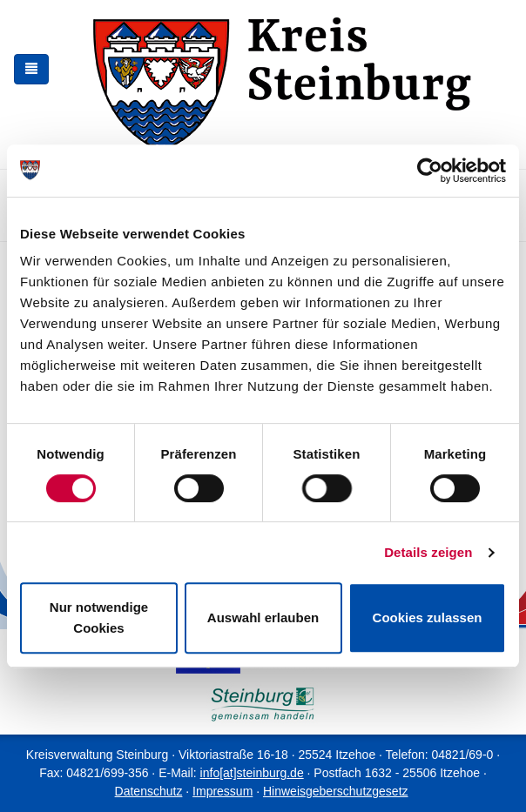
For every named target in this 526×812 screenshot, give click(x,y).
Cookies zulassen (428, 617)
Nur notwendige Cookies (99, 617)
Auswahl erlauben (263, 617)
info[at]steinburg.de (252, 773)
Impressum (223, 791)
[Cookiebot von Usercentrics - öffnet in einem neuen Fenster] (430, 171)
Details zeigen (428, 552)
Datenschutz (149, 791)
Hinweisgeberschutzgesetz (336, 791)
